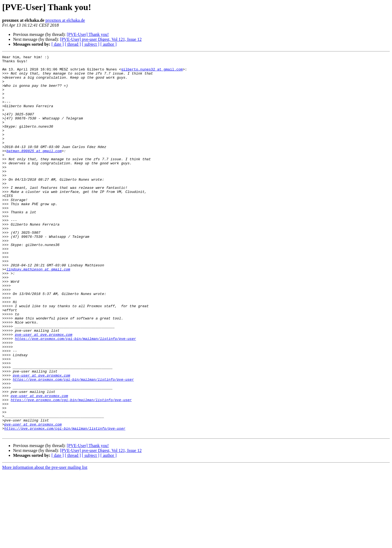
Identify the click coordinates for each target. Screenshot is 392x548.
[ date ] (58, 44)
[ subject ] (91, 44)
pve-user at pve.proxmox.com (44, 391)
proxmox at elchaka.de (65, 20)
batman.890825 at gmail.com (34, 170)
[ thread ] (73, 44)
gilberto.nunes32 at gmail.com (152, 72)
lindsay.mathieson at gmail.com (38, 312)
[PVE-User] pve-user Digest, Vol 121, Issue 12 (101, 39)
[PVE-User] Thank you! (88, 34)
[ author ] (109, 44)
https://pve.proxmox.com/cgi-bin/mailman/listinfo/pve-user (76, 396)
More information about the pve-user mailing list (45, 543)
